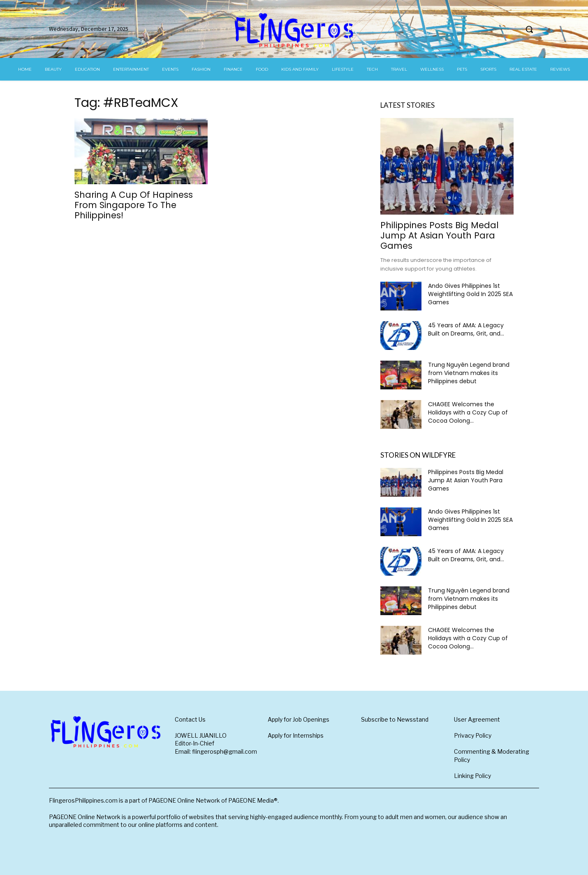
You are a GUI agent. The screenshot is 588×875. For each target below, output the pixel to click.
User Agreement (477, 719)
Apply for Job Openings (299, 719)
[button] (529, 29)
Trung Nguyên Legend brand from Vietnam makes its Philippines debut (469, 373)
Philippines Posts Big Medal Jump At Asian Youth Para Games (440, 235)
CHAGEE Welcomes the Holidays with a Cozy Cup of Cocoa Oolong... (468, 412)
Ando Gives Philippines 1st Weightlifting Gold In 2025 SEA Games (470, 294)
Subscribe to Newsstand (395, 719)
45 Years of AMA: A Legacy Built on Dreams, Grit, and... (466, 329)
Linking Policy (472, 776)
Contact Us (190, 719)
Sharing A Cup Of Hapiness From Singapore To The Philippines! (134, 205)
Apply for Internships (296, 735)
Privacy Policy (473, 735)
